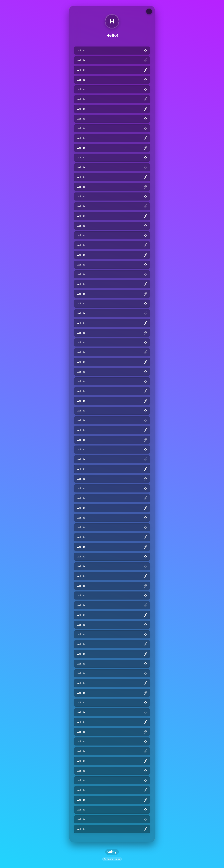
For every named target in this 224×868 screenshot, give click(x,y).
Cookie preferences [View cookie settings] (112, 859)
